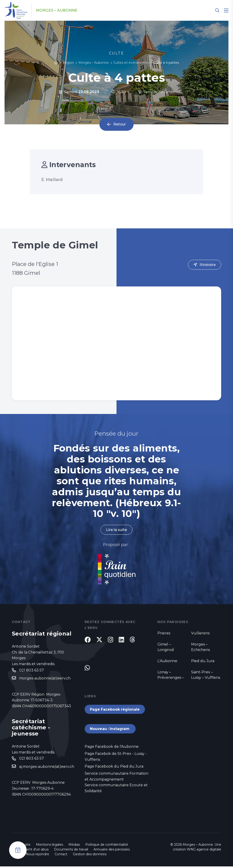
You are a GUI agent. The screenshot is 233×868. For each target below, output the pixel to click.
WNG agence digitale (204, 851)
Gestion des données (90, 856)
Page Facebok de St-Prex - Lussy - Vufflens (116, 758)
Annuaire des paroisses (112, 851)
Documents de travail (71, 851)
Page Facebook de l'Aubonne (112, 748)
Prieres (164, 633)
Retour (120, 124)
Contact (61, 856)
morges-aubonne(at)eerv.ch (45, 678)
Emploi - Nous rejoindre (30, 856)
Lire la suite (116, 530)
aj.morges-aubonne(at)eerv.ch (47, 767)
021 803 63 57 (32, 670)
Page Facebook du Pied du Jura (114, 768)
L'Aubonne (167, 661)
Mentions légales (49, 846)
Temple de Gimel (156, 92)
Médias (74, 846)
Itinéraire (208, 265)
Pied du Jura (203, 661)
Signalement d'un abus (30, 851)
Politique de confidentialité (107, 846)
